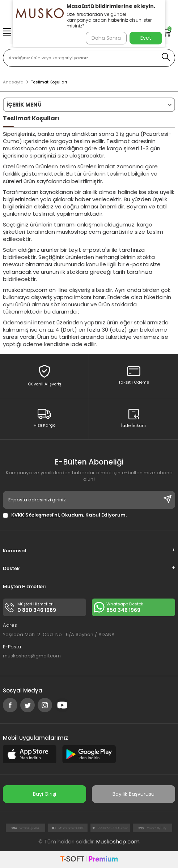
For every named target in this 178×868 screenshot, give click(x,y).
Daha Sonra (106, 38)
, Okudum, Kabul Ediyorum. (65, 515)
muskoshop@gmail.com (32, 656)
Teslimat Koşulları (49, 82)
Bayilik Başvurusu (133, 794)
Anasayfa (13, 82)
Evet (146, 38)
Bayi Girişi (44, 794)
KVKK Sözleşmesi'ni (35, 515)
